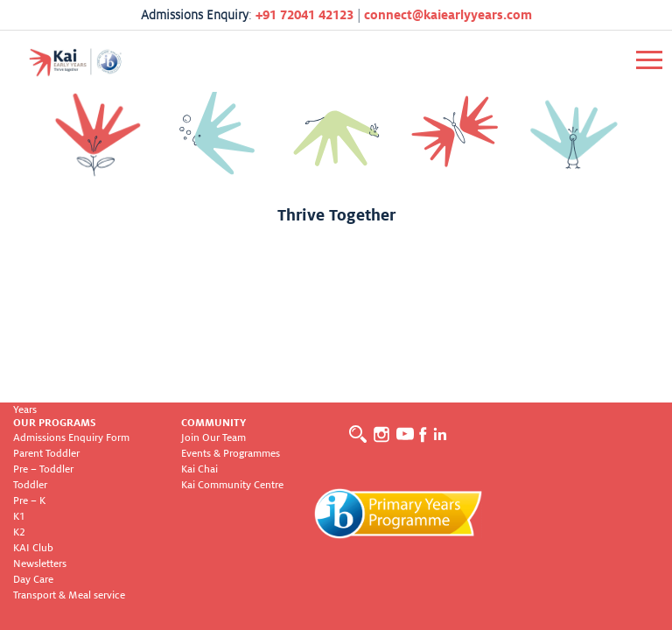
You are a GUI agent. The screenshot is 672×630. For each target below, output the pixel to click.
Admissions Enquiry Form (71, 438)
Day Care (33, 580)
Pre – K (29, 501)
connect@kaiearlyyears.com (448, 15)
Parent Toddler (46, 454)
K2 (19, 532)
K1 (19, 517)
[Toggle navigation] (649, 60)
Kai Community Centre (232, 485)
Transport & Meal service (69, 595)
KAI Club (33, 548)
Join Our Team (213, 438)
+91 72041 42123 (304, 15)
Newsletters (40, 564)
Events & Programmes (231, 454)
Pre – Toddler (43, 469)
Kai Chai (199, 469)
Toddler (30, 485)
